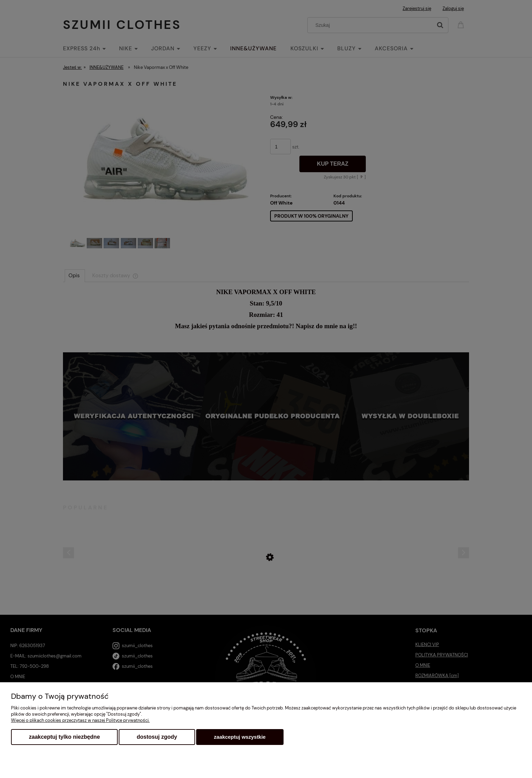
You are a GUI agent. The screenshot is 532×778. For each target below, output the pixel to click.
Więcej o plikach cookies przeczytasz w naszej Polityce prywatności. (80, 720)
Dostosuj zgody (157, 737)
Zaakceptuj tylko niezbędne (64, 737)
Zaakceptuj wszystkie (240, 737)
